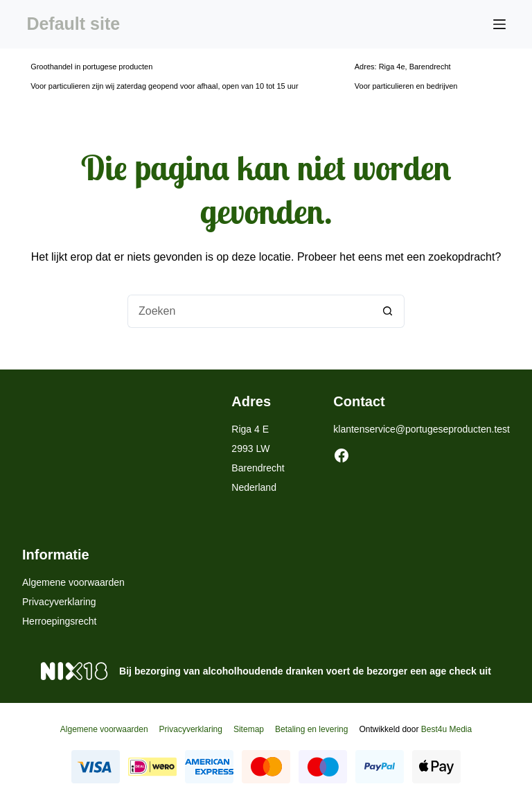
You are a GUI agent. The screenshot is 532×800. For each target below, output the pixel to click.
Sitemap (249, 729)
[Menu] (499, 24)
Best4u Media (446, 729)
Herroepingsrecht (59, 621)
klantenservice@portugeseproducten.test (422, 429)
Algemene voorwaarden (73, 582)
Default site (73, 24)
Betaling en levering (311, 729)
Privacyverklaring (59, 602)
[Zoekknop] (388, 311)
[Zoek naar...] (249, 311)
